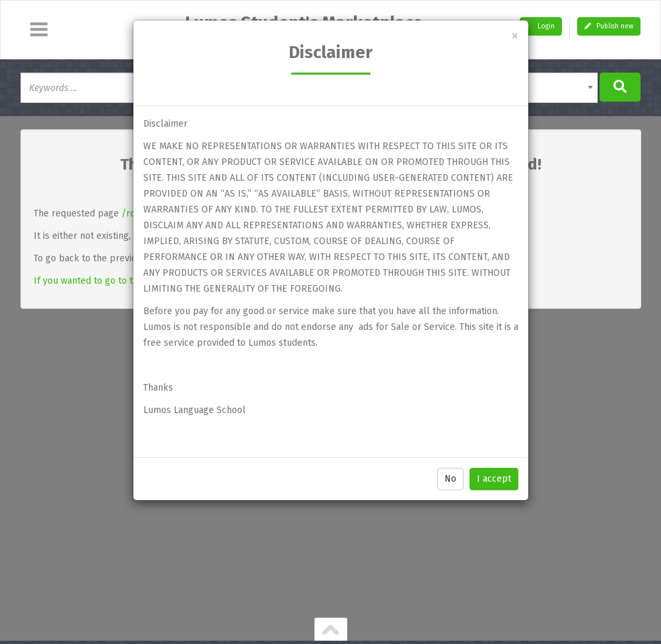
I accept (494, 479)
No (450, 479)
